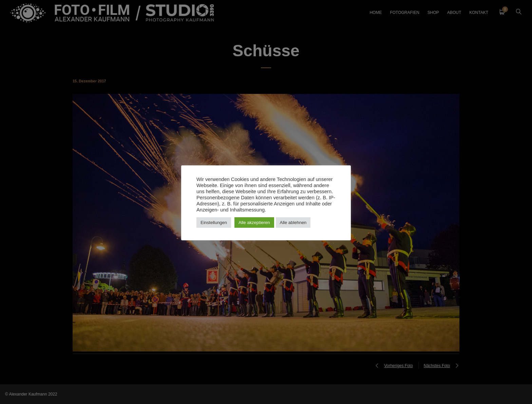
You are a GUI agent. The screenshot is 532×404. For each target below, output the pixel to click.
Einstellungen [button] (214, 223)
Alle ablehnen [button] (293, 223)
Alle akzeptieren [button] (254, 223)
